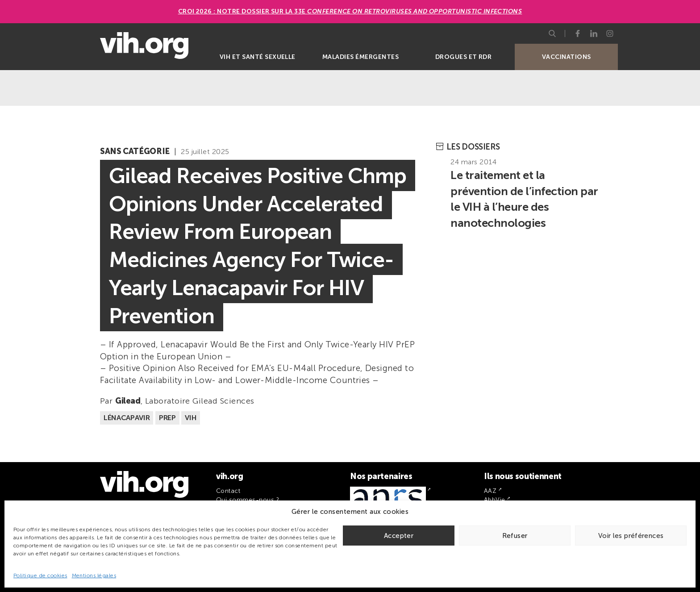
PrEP (167, 418)
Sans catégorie (135, 151)
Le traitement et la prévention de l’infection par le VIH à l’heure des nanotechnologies (524, 199)
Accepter (399, 536)
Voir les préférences (631, 536)
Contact (228, 491)
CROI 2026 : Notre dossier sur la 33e (350, 11)
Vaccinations (567, 57)
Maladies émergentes (360, 57)
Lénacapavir (127, 418)
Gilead (128, 401)
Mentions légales (94, 575)
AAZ (490, 491)
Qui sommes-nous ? (248, 500)
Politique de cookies (40, 575)
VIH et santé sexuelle (258, 57)
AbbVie (495, 500)
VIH (191, 418)
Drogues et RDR (464, 57)
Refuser (515, 536)
